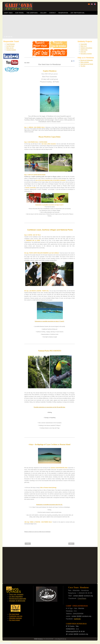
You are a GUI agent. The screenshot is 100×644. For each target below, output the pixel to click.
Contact (52, 13)
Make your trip (10, 48)
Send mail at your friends (87, 64)
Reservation (63, 13)
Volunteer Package (11, 50)
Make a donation (85, 62)
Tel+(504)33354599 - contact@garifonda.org (55, 639)
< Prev (28, 544)
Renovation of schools (86, 54)
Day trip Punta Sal (78, 13)
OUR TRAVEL (20, 13)
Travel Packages (11, 44)
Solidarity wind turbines (86, 48)
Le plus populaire (16, 596)
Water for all (83, 46)
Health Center (84, 50)
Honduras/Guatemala (18, 599)
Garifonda (77, 619)
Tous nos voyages (16, 594)
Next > (71, 544)
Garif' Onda (8, 13)
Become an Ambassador (87, 60)
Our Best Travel (10, 46)
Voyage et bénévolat (17, 601)
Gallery (43, 13)
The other (83, 66)
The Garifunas (32, 13)
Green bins (83, 52)
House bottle (84, 44)
